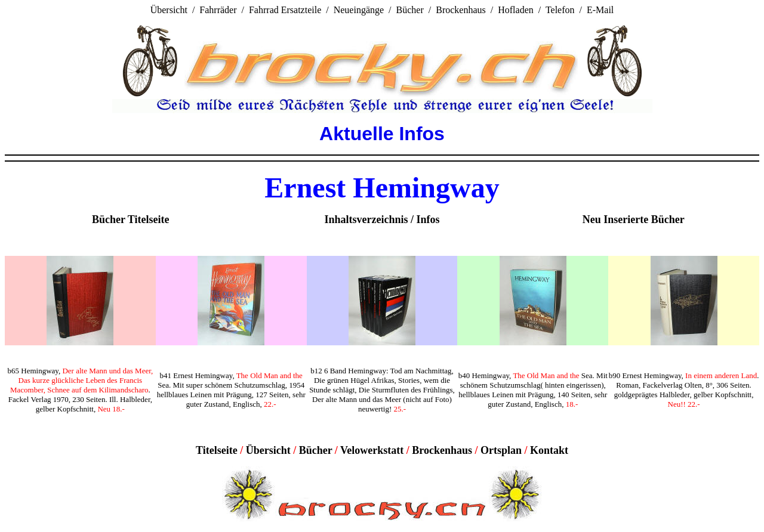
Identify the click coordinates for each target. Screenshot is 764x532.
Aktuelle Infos (382, 134)
